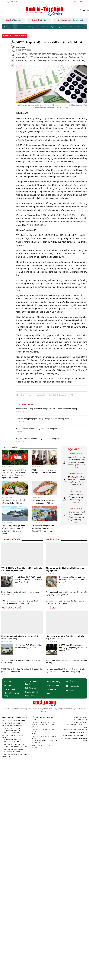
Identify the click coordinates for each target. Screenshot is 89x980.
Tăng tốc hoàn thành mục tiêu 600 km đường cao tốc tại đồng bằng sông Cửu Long (77, 517)
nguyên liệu (40, 395)
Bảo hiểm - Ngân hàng (51, 27)
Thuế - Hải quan (53, 685)
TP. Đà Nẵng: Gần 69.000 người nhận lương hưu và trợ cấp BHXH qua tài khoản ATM (28, 579)
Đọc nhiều (74, 449)
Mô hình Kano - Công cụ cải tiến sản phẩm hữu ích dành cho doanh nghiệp (47, 409)
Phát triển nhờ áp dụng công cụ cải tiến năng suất (37, 429)
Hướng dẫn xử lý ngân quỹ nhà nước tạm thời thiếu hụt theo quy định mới (73, 579)
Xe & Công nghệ (11, 608)
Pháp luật (53, 540)
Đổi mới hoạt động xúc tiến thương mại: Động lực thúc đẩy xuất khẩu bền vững (43, 528)
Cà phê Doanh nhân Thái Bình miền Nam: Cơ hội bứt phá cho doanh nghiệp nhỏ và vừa (77, 462)
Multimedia (51, 689)
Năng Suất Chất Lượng (57, 395)
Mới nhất (71, 690)
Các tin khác (10, 447)
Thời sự (12, 27)
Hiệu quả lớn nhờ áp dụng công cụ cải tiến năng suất (38, 439)
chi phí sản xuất (26, 395)
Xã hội (48, 693)
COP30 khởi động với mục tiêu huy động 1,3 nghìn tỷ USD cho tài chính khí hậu (73, 648)
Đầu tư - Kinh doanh (71, 27)
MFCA (72, 395)
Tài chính (21, 27)
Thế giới (51, 608)
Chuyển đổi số (11, 540)
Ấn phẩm (72, 681)
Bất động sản (31, 688)
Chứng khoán (33, 27)
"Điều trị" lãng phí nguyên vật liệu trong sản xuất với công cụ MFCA (44, 419)
